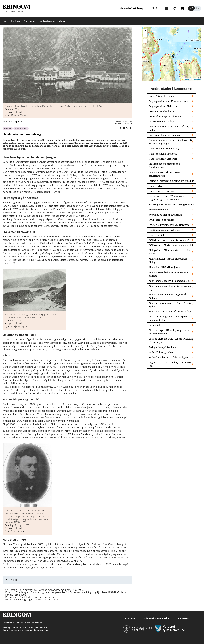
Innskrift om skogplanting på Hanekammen (164, 166)
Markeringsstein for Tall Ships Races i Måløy (169, 260)
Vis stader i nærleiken (152, 8)
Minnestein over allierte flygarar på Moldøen (167, 296)
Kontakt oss (184, 618)
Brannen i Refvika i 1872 (161, 111)
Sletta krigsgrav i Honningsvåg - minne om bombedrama (170, 332)
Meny (129, 8)
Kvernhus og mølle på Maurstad (166, 215)
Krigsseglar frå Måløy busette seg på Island (171, 205)
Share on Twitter (127, 128)
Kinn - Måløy (30, 21)
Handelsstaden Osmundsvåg (164, 149)
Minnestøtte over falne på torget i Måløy (170, 312)
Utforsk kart (179, 8)
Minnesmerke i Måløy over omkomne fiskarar (169, 274)
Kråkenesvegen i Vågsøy (162, 191)
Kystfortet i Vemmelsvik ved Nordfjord (169, 225)
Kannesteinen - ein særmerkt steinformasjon (164, 174)
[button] (67, 65)
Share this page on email (124, 128)
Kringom (16, 7)
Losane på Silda (157, 235)
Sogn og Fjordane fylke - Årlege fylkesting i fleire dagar (171, 340)
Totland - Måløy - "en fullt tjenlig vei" (169, 357)
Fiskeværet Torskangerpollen (164, 135)
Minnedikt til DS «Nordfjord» (164, 267)
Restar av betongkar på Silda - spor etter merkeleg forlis (170, 318)
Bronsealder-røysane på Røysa (165, 116)
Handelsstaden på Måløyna (163, 154)
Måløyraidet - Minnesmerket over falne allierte (170, 252)
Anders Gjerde (14, 122)
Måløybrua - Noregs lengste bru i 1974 (169, 240)
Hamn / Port (8, 128)
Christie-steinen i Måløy (162, 121)
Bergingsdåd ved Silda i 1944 (164, 106)
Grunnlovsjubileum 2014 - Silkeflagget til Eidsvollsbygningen (171, 142)
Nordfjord (16, 21)
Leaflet (185, 79)
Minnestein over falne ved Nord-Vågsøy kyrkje (170, 305)
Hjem (5, 21)
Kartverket (197, 79)
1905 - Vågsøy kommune (162, 96)
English (198, 8)
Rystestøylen (156, 325)
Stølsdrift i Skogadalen (161, 352)
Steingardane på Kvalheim (163, 347)
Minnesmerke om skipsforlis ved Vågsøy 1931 (170, 288)
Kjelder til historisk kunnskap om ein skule (171, 181)
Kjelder (15, 580)
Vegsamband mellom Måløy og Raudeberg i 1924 (172, 364)
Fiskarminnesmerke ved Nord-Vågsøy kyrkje (169, 128)
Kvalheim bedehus (158, 210)
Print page (121, 128)
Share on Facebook (131, 128)
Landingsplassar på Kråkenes (164, 230)
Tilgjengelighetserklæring (157, 618)
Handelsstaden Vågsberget (163, 159)
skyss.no (44, 630)
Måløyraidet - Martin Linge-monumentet (171, 245)
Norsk (191, 8)
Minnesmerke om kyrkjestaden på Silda (170, 281)
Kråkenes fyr (155, 186)
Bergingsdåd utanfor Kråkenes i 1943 (168, 101)
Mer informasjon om (173, 56)
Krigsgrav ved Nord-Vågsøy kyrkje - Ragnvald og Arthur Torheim (168, 198)
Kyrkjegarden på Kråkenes (163, 220)
